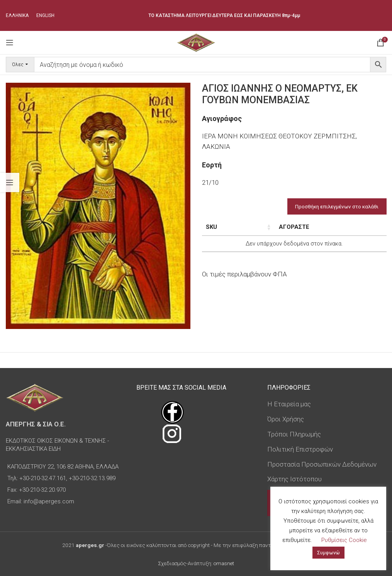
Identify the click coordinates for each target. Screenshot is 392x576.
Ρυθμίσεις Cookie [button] (344, 540)
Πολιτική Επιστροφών (300, 449)
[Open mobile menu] (10, 43)
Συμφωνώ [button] (328, 553)
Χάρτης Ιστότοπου (294, 479)
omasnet (224, 563)
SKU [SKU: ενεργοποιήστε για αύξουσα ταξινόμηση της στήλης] (211, 227)
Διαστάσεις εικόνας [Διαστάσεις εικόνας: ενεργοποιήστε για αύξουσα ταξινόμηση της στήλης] (278, 231)
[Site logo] (196, 42)
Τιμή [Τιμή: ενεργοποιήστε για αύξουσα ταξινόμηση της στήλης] (331, 227)
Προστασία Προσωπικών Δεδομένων (322, 464)
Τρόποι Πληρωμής (294, 434)
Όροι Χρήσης (286, 419)
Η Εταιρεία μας (289, 404)
